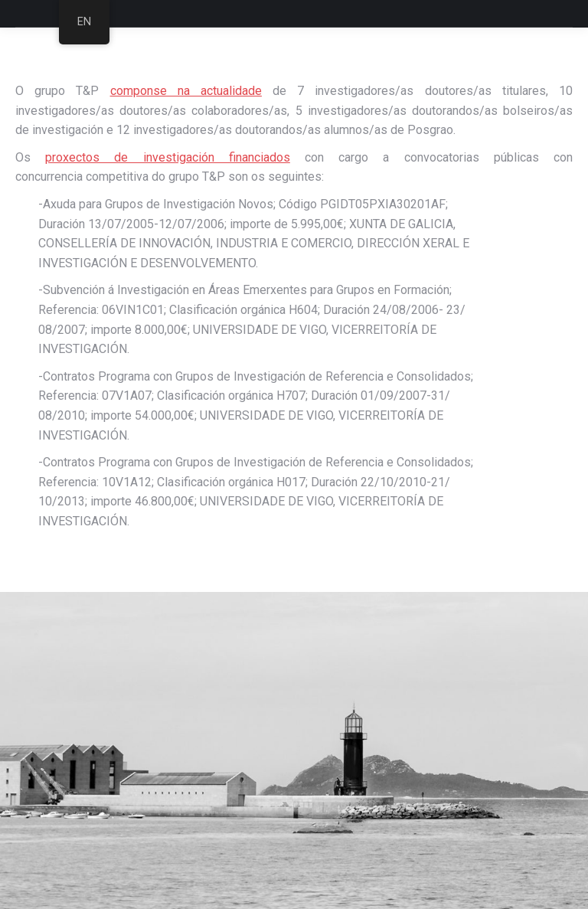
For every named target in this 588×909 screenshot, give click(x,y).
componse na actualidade (186, 91)
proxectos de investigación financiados (168, 157)
